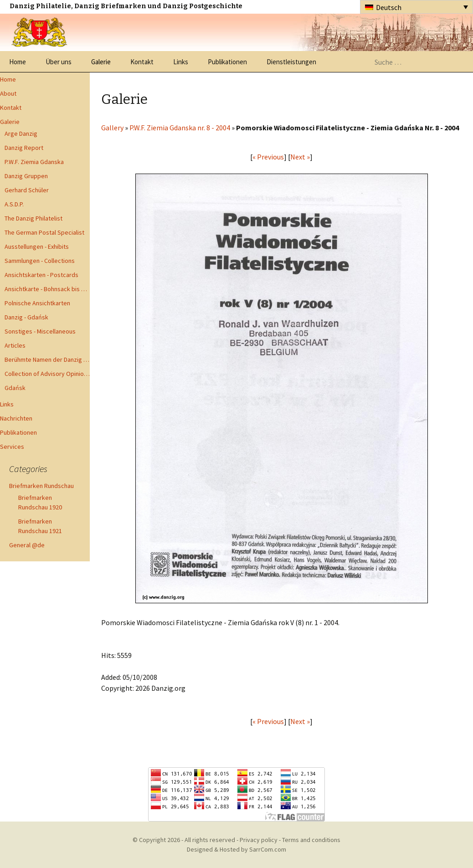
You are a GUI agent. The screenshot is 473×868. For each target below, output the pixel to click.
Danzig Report (24, 148)
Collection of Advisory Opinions (47, 374)
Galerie (101, 62)
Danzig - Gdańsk (26, 317)
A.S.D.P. (14, 204)
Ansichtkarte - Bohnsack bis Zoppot (47, 289)
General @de (27, 545)
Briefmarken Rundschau (41, 486)
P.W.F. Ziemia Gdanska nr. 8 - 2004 (180, 128)
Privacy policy (259, 840)
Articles (15, 345)
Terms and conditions (311, 840)
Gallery (112, 128)
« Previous (268, 157)
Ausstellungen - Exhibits (37, 247)
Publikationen (227, 62)
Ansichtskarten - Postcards (41, 275)
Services (12, 447)
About (8, 93)
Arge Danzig (21, 134)
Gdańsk (15, 388)
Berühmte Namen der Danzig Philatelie (47, 360)
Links (181, 62)
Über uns (59, 62)
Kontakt (142, 62)
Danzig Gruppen (26, 176)
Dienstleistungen (291, 62)
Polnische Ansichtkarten (37, 303)
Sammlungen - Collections (40, 261)
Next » (300, 157)
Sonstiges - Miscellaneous (40, 331)
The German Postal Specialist (44, 232)
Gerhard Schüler (27, 190)
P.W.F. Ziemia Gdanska (34, 162)
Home (18, 62)
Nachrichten (16, 418)
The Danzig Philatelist (33, 218)
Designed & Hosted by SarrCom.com (236, 849)
